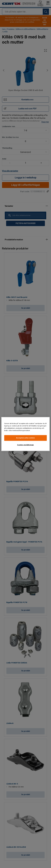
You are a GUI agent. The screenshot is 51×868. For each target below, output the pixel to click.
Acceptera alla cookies (26, 438)
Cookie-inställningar (25, 445)
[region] (25, 434)
